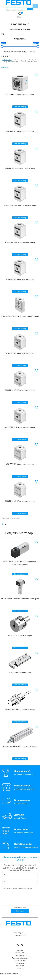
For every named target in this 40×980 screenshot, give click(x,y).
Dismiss (15, 977)
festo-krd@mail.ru (20, 936)
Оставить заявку (20, 107)
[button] (37, 75)
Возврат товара (20, 964)
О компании (20, 966)
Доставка (20, 953)
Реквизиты (20, 969)
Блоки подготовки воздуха (18, 52)
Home (6, 52)
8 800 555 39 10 (20, 24)
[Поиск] (30, 9)
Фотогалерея (20, 959)
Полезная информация (20, 961)
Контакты (20, 972)
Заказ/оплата (20, 956)
